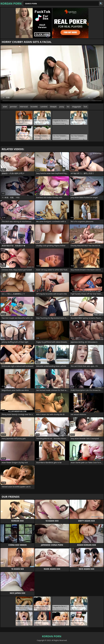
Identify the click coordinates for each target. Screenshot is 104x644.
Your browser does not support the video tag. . (52, 74)
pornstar (13, 107)
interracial (24, 107)
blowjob (53, 107)
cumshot (44, 107)
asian (5, 107)
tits (68, 107)
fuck (85, 107)
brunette (34, 107)
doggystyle (77, 107)
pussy (62, 107)
